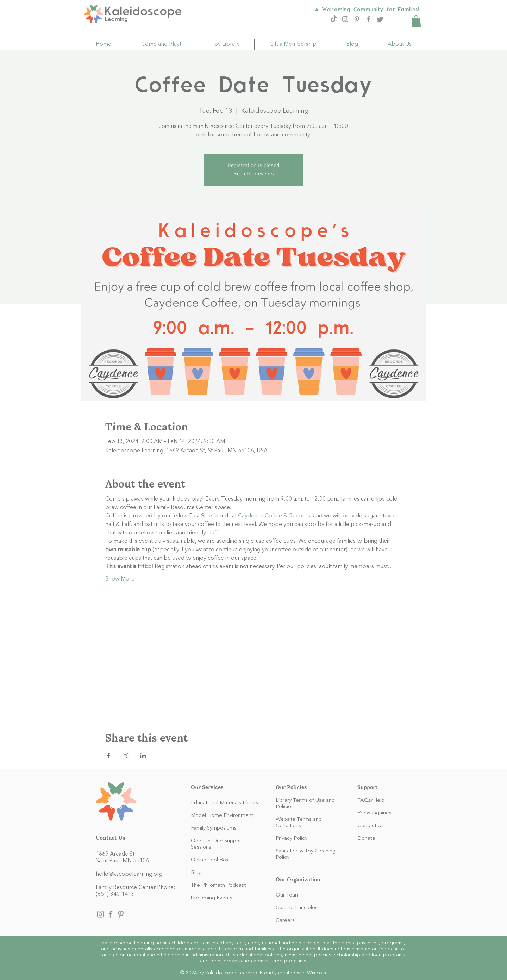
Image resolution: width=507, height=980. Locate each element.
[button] (416, 21)
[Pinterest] (357, 19)
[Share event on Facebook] (109, 756)
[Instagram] (345, 19)
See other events (254, 174)
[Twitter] (380, 19)
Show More (120, 579)
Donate (366, 839)
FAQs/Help (371, 801)
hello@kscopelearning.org (129, 874)
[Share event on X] (126, 756)
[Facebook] (368, 19)
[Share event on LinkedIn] (143, 756)
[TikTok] (334, 19)
